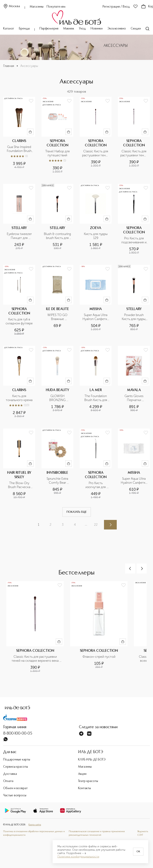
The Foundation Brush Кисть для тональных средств (96, 398)
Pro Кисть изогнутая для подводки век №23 (96, 485)
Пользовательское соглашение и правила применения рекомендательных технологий (97, 833)
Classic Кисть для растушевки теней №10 (134, 153)
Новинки (97, 29)
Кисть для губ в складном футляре (19, 321)
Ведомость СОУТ (143, 833)
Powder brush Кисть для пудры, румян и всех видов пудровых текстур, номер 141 (134, 317)
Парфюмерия (49, 29)
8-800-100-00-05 (18, 734)
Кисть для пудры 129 (96, 236)
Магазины (37, 7)
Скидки (136, 29)
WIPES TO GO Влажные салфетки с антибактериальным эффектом (57, 317)
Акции (82, 774)
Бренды (24, 29)
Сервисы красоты (16, 767)
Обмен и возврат (15, 788)
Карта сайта (35, 825)
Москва (12, 6)
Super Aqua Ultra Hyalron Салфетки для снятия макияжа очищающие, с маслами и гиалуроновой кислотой (134, 481)
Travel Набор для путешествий (58, 153)
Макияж (69, 29)
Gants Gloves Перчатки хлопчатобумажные (134, 398)
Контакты (84, 788)
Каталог (9, 29)
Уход (82, 29)
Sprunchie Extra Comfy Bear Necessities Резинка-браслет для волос (58, 481)
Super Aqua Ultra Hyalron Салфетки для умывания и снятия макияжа (96, 317)
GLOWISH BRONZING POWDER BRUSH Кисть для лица (58, 398)
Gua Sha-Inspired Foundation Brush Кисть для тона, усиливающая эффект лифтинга (19, 149)
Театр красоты (88, 781)
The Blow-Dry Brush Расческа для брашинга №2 (19, 485)
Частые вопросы (15, 796)
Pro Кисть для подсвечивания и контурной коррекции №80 (134, 240)
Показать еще (77, 512)
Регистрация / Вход (116, 7)
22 (96, 525)
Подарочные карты (17, 760)
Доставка (10, 774)
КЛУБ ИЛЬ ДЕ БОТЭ (92, 760)
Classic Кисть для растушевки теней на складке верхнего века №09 (96, 153)
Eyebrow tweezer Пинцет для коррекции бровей (20, 236)
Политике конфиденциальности (78, 857)
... (86, 524)
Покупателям (56, 7)
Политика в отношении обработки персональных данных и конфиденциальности (34, 833)
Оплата (8, 781)
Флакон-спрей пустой (99, 657)
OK (138, 852)
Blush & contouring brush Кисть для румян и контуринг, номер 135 (57, 236)
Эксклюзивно (117, 29)
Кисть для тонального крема (19, 398)
